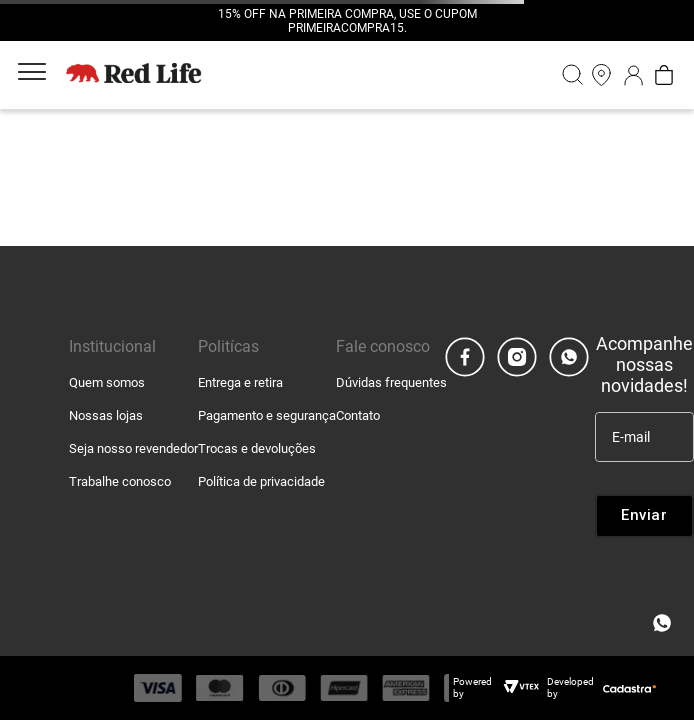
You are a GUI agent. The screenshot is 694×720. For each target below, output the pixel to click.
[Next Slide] (510, 21)
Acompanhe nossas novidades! (644, 364)
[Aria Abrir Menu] (32, 75)
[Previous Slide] (184, 21)
